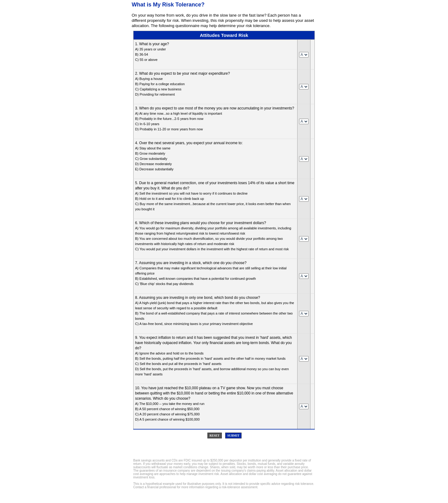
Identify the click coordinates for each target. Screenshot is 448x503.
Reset (215, 436)
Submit (233, 436)
